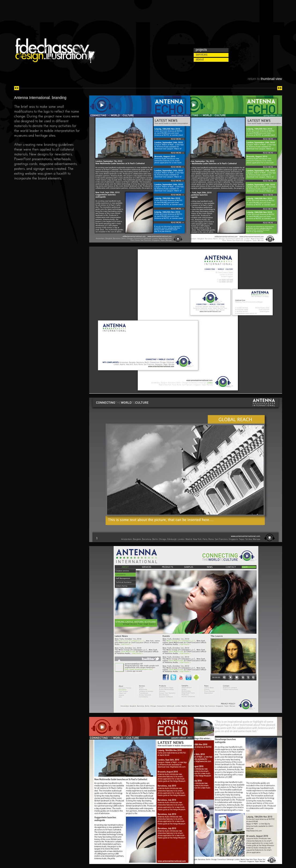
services (202, 55)
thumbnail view (271, 79)
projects (201, 50)
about (200, 59)
